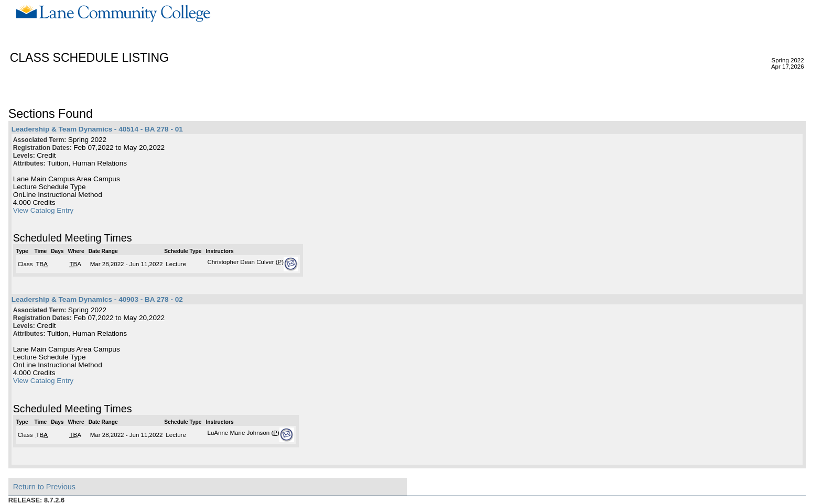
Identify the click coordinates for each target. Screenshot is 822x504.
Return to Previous (44, 487)
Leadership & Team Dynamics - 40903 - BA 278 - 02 (97, 299)
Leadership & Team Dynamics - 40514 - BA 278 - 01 (97, 129)
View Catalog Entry (43, 210)
